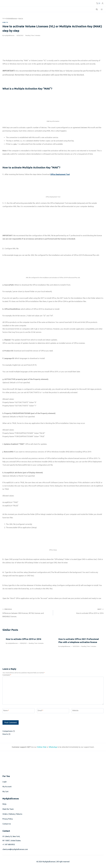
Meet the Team (8, 809)
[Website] (88, 711)
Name (6, 710)
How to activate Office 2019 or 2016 (79, 611)
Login (5, 782)
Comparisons (8, 731)
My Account (7, 787)
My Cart (5, 791)
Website (75, 710)
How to (21, 18)
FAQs (4, 804)
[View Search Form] (97, 9)
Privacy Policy (8, 819)
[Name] (18, 711)
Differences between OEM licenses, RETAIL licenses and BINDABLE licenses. (27, 612)
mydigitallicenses (9, 35)
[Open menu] (102, 9)
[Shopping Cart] (98, 3)
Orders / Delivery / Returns (12, 814)
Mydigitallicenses (12, 18)
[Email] (53, 711)
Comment (7, 675)
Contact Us (7, 824)
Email (40, 710)
